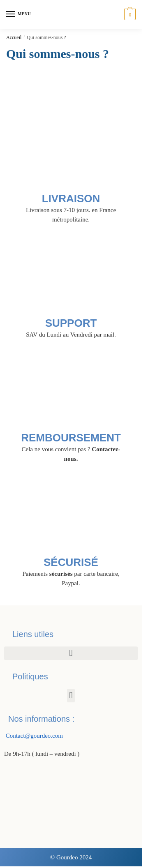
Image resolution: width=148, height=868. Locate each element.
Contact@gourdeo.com (34, 736)
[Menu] (18, 14)
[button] (71, 653)
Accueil (14, 37)
